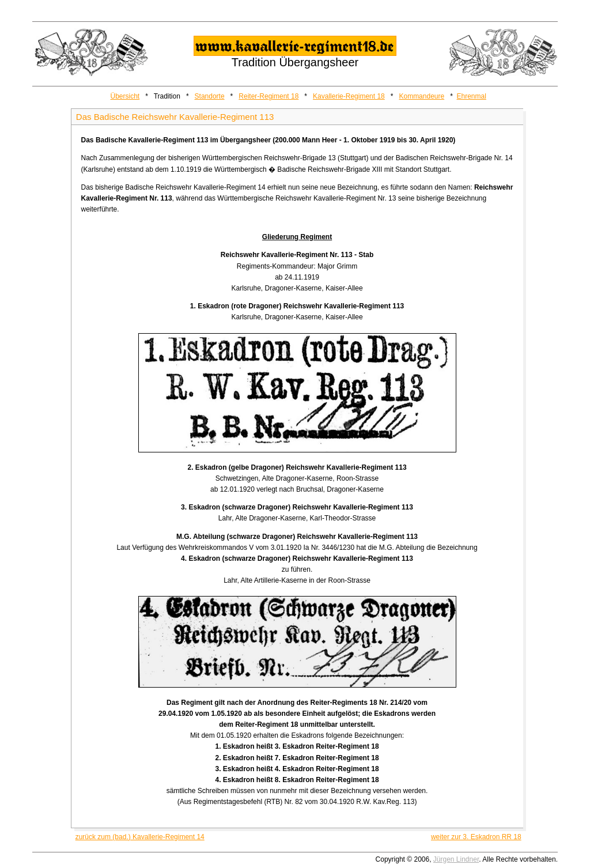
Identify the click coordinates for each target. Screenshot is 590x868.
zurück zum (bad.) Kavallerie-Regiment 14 (140, 837)
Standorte (210, 96)
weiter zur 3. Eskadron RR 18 (476, 837)
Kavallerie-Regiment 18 (349, 96)
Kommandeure (421, 96)
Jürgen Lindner (456, 859)
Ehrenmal (472, 96)
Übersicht (125, 96)
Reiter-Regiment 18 (268, 96)
